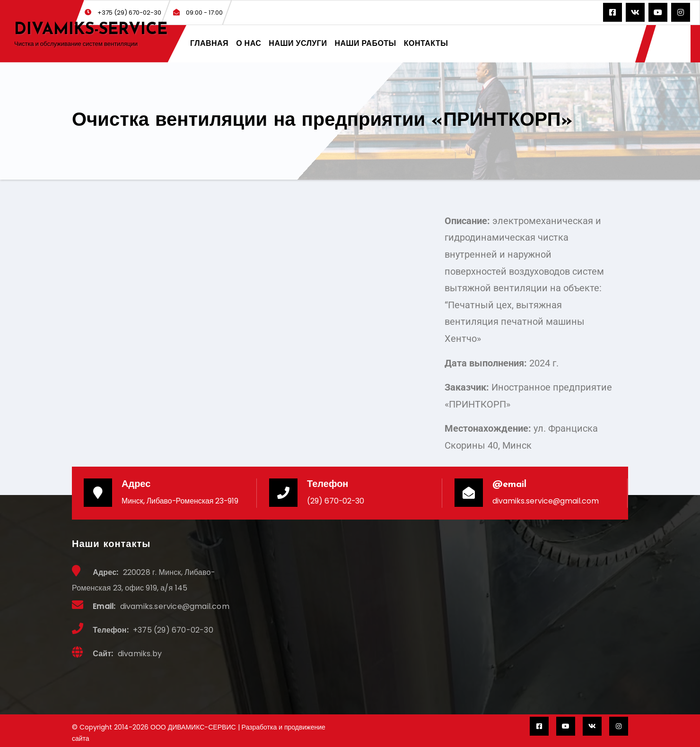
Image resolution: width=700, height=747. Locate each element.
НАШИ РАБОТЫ (365, 43)
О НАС (249, 43)
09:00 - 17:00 (198, 13)
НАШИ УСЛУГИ (298, 43)
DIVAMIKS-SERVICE (91, 30)
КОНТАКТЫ (426, 43)
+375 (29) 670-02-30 (123, 13)
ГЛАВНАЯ (209, 43)
